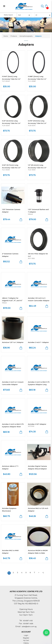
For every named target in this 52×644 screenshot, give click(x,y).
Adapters (38, 36)
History (26, 643)
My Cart (26, 641)
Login (26, 635)
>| (43, 573)
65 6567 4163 (28, 621)
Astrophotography (26, 36)
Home (6, 36)
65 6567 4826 (28, 624)
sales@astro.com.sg (29, 627)
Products (14, 36)
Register (26, 638)
